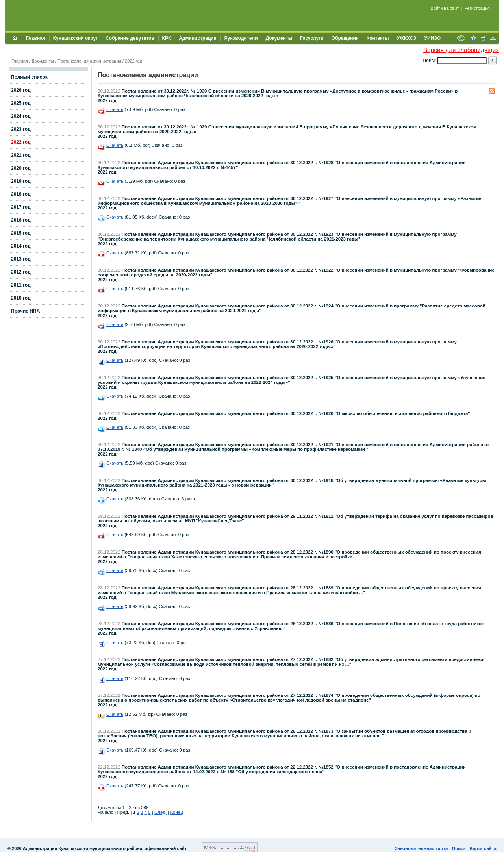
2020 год (21, 168)
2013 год (21, 259)
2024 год (21, 116)
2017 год (21, 207)
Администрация (197, 38)
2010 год (21, 298)
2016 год (21, 220)
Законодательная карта (422, 848)
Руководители (241, 38)
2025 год (21, 103)
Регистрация (477, 8)
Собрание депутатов (130, 38)
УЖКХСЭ (406, 38)
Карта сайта (483, 848)
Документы (279, 38)
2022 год (133, 61)
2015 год (21, 233)
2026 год (21, 90)
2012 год (21, 272)
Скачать (115, 109)
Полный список (29, 77)
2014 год (21, 246)
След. (160, 812)
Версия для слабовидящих (461, 50)
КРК (167, 38)
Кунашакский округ (75, 38)
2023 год (21, 129)
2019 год (21, 181)
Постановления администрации (89, 61)
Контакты (378, 38)
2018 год (21, 194)
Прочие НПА (25, 311)
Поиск (459, 848)
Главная (36, 38)
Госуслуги (312, 38)
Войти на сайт (445, 8)
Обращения (345, 38)
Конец (176, 812)
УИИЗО (433, 38)
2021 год (21, 155)
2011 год (21, 285)
